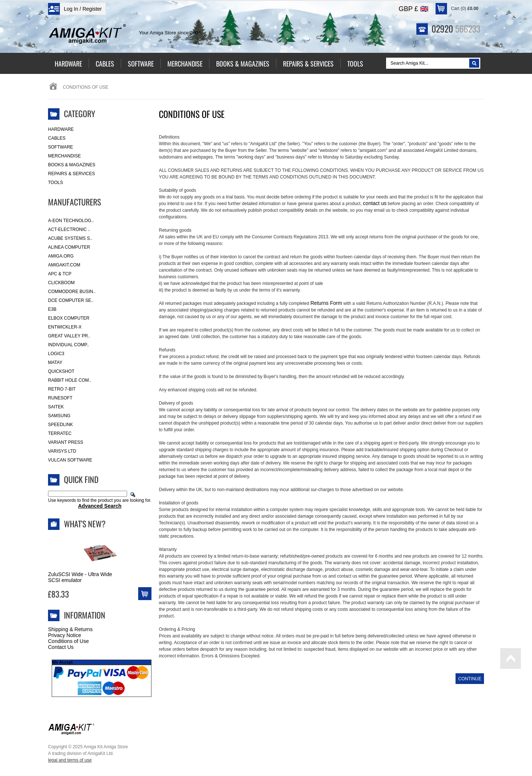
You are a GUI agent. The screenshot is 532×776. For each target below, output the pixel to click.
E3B (52, 309)
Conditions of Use (69, 641)
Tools (55, 183)
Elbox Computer (69, 318)
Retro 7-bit (62, 389)
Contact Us (61, 647)
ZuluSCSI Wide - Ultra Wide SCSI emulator (80, 577)
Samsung (59, 416)
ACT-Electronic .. (69, 229)
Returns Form (326, 303)
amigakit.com (64, 265)
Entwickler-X (65, 327)
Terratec (60, 433)
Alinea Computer (69, 247)
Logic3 (56, 354)
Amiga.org (61, 256)
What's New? (85, 524)
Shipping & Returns (70, 629)
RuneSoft (60, 398)
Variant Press (66, 442)
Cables (57, 138)
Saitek (56, 407)
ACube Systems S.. (70, 238)
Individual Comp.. (69, 345)
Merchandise (64, 156)
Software (61, 147)
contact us (375, 203)
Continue (470, 679)
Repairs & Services (71, 174)
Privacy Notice (64, 635)
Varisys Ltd (62, 451)
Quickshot (61, 371)
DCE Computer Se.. (71, 300)
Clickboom (61, 283)
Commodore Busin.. (72, 292)
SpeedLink (60, 425)
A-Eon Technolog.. (71, 221)
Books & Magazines (72, 165)
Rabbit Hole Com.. (70, 380)
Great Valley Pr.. (69, 336)
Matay (55, 363)
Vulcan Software (70, 460)
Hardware (61, 129)
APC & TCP (60, 274)
